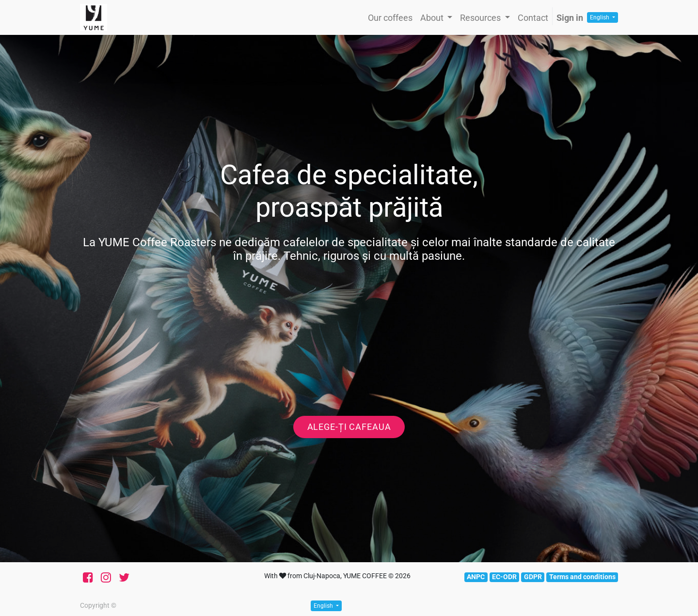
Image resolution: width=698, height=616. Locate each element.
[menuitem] (390, 18)
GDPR (533, 577)
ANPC (476, 577)
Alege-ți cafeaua (349, 427)
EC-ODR (504, 577)
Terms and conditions (582, 577)
